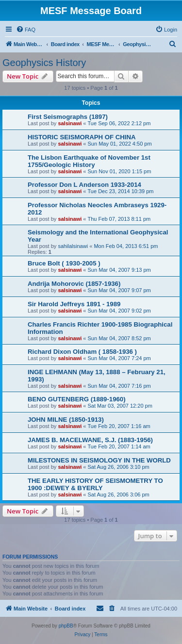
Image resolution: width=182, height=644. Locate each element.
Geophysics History (44, 63)
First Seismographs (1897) (68, 117)
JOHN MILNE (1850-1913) (66, 420)
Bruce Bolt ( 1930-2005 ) (64, 263)
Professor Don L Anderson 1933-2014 (84, 185)
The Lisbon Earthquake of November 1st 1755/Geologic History (89, 161)
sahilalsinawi (73, 246)
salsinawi (70, 123)
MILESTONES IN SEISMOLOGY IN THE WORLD (99, 460)
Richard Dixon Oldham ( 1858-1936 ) (82, 352)
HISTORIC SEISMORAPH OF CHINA (82, 137)
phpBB (66, 626)
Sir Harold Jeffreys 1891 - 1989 (74, 304)
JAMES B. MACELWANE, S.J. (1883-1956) (90, 440)
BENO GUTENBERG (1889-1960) (77, 399)
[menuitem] (26, 30)
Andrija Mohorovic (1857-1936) (74, 284)
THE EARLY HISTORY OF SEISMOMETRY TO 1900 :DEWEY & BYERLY (95, 484)
